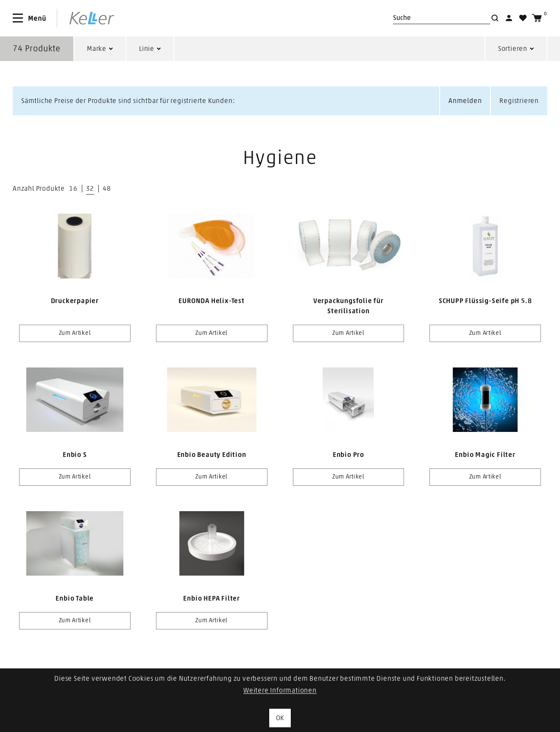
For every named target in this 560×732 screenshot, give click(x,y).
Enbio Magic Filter (485, 455)
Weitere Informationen (280, 690)
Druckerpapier (75, 301)
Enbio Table (75, 598)
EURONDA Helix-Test (211, 301)
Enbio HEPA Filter (212, 598)
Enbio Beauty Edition (212, 455)
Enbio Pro (348, 455)
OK (280, 718)
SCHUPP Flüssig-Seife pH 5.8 (485, 301)
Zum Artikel (75, 333)
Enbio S (75, 455)
